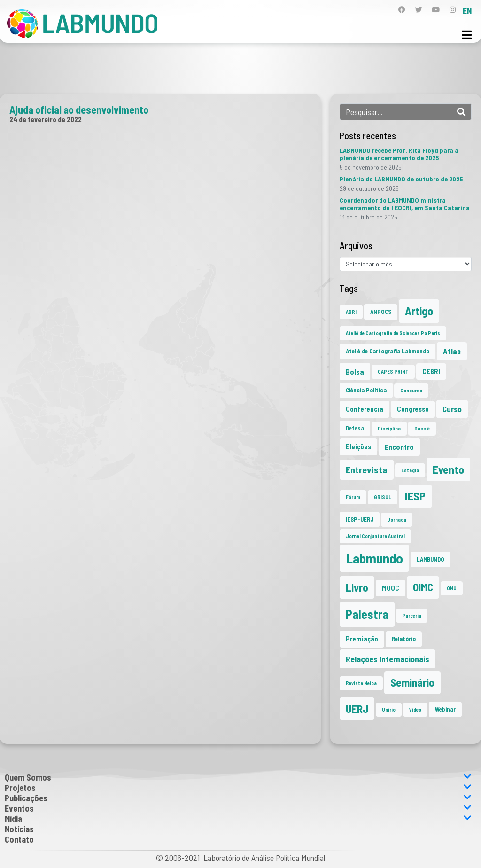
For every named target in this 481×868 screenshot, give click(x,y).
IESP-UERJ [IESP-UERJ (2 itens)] (360, 519)
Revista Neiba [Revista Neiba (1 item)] (361, 683)
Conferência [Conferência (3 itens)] (365, 409)
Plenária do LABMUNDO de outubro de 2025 (401, 179)
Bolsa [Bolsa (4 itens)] (355, 371)
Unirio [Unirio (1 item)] (389, 709)
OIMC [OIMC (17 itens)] (423, 587)
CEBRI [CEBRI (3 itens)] (431, 371)
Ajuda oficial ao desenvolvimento (79, 109)
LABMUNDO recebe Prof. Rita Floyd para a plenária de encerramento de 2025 (399, 154)
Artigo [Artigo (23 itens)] (419, 311)
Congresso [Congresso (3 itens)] (413, 409)
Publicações (238, 798)
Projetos (238, 788)
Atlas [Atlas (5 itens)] (452, 351)
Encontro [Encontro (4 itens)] (399, 447)
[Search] (461, 112)
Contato (19, 839)
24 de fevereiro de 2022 (46, 119)
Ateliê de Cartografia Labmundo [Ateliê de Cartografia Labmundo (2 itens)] (388, 351)
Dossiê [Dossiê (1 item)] (422, 428)
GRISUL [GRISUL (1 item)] (383, 497)
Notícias (19, 829)
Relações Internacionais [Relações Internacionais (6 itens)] (388, 659)
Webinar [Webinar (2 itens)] (445, 709)
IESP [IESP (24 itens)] (415, 496)
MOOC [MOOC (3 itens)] (391, 588)
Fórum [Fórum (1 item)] (353, 497)
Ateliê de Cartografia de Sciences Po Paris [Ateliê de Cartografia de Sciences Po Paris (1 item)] (393, 333)
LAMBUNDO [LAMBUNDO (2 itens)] (431, 559)
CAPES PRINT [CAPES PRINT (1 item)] (393, 371)
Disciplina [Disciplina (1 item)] (389, 428)
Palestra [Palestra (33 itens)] (367, 614)
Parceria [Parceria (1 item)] (412, 615)
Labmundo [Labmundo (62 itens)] (374, 558)
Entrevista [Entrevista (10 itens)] (367, 469)
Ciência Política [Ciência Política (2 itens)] (366, 390)
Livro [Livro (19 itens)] (357, 587)
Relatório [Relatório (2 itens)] (404, 639)
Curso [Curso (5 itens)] (452, 409)
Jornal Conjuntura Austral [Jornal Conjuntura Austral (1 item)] (375, 536)
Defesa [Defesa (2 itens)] (355, 428)
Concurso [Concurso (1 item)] (411, 390)
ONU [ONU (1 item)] (452, 588)
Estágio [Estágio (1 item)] (410, 470)
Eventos (238, 808)
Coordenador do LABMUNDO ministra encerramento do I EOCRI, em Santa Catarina (405, 204)
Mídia (238, 819)
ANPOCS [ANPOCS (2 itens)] (381, 312)
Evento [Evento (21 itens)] (448, 469)
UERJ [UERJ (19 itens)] (357, 709)
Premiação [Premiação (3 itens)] (362, 639)
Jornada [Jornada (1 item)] (397, 520)
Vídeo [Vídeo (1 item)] (415, 709)
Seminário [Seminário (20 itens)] (412, 682)
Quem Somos (238, 777)
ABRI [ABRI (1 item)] (351, 312)
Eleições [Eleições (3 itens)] (358, 447)
